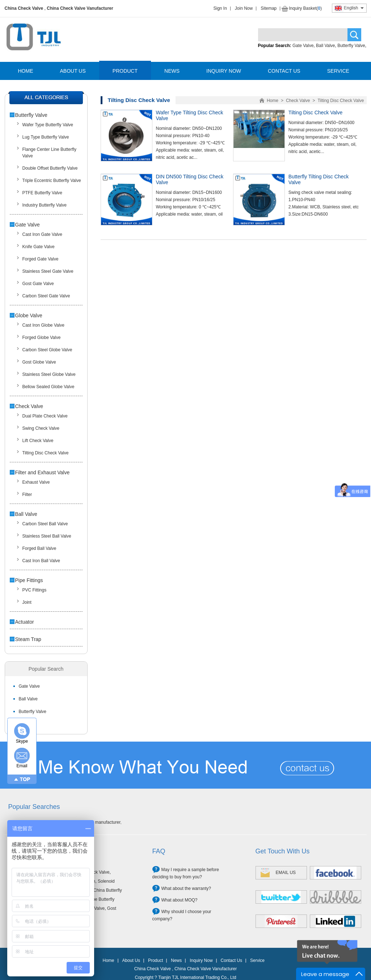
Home (273, 101)
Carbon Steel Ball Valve (45, 524)
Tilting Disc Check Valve (46, 453)
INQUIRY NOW (224, 71)
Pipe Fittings (29, 580)
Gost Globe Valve (39, 362)
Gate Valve (303, 46)
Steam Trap (28, 639)
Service (257, 960)
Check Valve (29, 406)
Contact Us (231, 960)
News (176, 960)
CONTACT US (284, 71)
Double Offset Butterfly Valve (50, 168)
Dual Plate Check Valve (45, 416)
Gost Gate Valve (38, 284)
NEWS (172, 71)
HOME (26, 71)
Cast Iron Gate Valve (43, 234)
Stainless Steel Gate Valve (48, 271)
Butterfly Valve (351, 46)
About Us (131, 960)
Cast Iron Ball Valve (41, 561)
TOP (25, 779)
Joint (27, 602)
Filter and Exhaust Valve (43, 472)
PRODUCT (125, 71)
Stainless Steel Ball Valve (47, 536)
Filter (27, 495)
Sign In (220, 8)
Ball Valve (325, 46)
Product (155, 960)
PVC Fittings (35, 590)
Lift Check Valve (38, 441)
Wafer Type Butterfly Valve (48, 125)
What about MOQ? (180, 900)
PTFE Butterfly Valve (42, 193)
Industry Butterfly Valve (45, 205)
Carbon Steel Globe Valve (47, 350)
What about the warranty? (186, 888)
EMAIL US (286, 873)
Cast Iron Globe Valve (44, 325)
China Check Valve (24, 8)
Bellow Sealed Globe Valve (49, 387)
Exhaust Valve (36, 482)
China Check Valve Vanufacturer (80, 8)
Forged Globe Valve (42, 338)
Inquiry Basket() (305, 8)
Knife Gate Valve (39, 247)
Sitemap (269, 8)
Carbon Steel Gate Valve (46, 296)
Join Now (244, 8)
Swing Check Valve (41, 428)
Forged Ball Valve (39, 548)
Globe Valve (29, 315)
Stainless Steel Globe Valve (49, 374)
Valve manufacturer (102, 822)
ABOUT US (73, 71)
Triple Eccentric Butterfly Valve (52, 181)
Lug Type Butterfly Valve (46, 137)
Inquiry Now (201, 960)
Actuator (25, 622)
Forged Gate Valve (41, 259)
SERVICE (338, 71)
